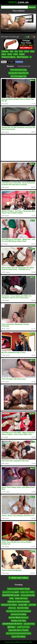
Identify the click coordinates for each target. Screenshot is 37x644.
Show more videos (18, 578)
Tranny (22, 54)
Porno (27, 51)
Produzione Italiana (8, 57)
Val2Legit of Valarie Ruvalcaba (18, 602)
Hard (32, 51)
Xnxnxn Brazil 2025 (28, 595)
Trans (16, 54)
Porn (21, 51)
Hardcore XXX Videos (9, 605)
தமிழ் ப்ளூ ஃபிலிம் (27, 592)
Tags (12, 642)
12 (33, 37)
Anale (4, 54)
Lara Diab (32, 605)
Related (10, 66)
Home (7, 642)
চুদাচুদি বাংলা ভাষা (23, 627)
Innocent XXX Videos (18, 614)
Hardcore (5, 51)
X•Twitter (11, 62)
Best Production (23, 57)
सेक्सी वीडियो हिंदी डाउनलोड (11, 595)
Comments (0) (24, 66)
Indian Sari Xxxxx (21, 598)
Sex (16, 51)
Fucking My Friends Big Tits (18, 73)
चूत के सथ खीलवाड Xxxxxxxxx (18, 617)
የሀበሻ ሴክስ (12, 608)
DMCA (18, 642)
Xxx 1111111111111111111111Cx (18, 633)
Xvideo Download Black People (18, 589)
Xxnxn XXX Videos (18, 637)
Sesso (10, 54)
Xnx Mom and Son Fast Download (18, 611)
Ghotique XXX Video (18, 621)
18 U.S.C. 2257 (27, 642)
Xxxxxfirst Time (29, 624)
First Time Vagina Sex (18, 76)
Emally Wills (23, 605)
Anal (12, 51)
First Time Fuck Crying (18, 70)
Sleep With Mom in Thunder (18, 630)
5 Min (11, 598)
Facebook (19, 62)
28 (27, 37)
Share (4, 62)
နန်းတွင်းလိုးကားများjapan (11, 592)
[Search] (14, 7)
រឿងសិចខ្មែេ (12, 627)
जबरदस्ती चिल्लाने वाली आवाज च (12, 624)
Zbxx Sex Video (23, 608)
